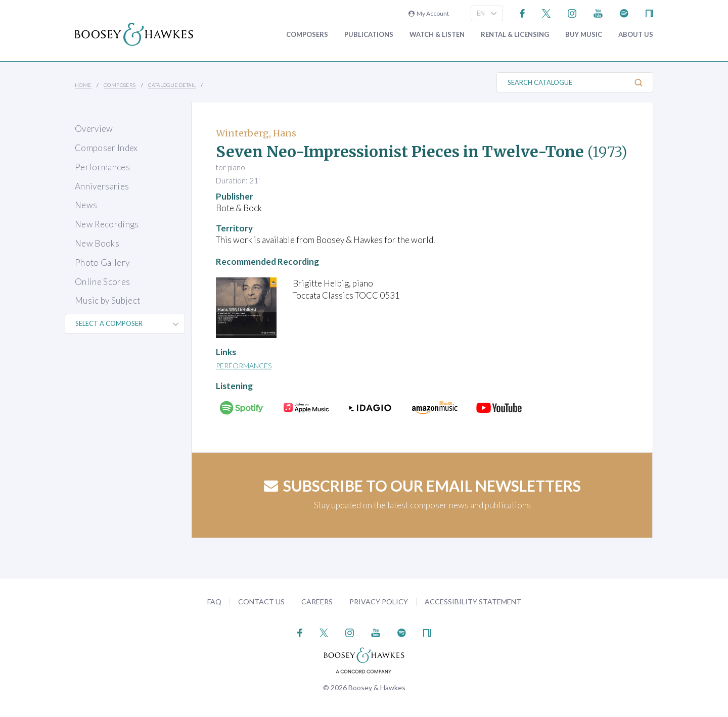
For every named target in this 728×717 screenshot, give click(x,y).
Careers (317, 602)
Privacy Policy (379, 602)
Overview (94, 129)
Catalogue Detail (172, 85)
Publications (369, 35)
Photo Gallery (102, 262)
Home (83, 85)
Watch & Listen (437, 35)
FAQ (214, 602)
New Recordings (107, 224)
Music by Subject (107, 300)
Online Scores (102, 282)
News (86, 205)
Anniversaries (102, 186)
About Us (636, 35)
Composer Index (106, 148)
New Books (97, 243)
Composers (307, 35)
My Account (429, 13)
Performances (102, 167)
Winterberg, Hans (256, 133)
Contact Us (261, 602)
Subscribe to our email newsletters (422, 486)
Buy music (584, 35)
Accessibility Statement (473, 602)
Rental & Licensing (515, 35)
